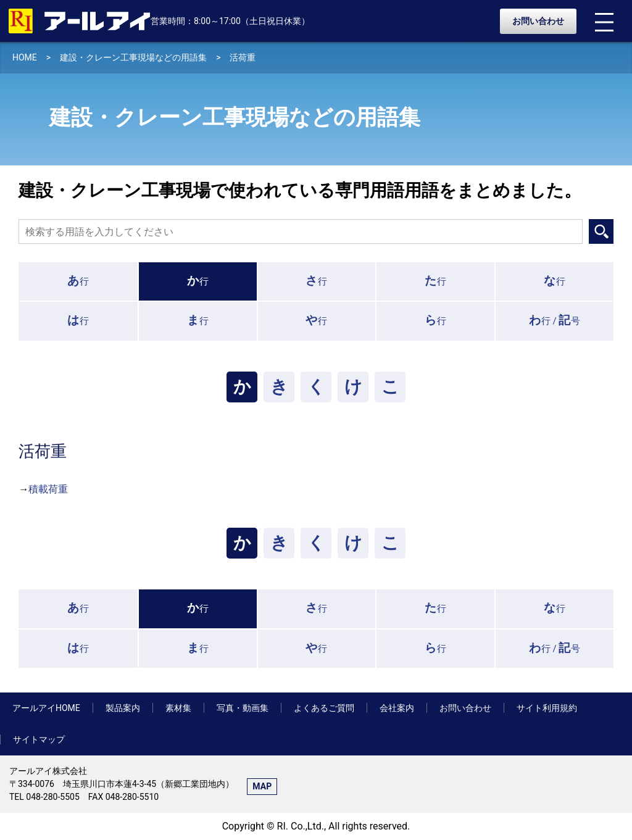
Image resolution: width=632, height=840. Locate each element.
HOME (25, 57)
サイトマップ (39, 739)
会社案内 (397, 708)
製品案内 (123, 708)
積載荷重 (48, 489)
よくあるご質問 (324, 708)
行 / (555, 320)
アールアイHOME (46, 708)
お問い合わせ (538, 21)
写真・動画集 (243, 708)
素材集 (178, 708)
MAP (262, 786)
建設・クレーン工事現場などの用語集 (133, 57)
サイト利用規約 (547, 708)
